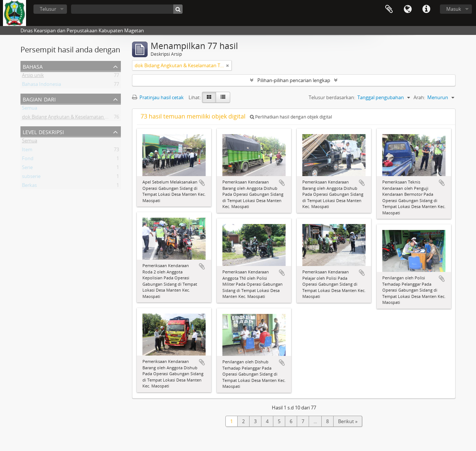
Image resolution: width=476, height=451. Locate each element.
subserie (31, 178)
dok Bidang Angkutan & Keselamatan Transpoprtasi (79, 118)
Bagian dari (39, 99)
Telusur (48, 9)
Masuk (454, 9)
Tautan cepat (426, 9)
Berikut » (348, 421)
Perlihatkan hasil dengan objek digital (291, 117)
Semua (30, 109)
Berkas (29, 186)
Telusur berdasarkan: (332, 97)
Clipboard (389, 9)
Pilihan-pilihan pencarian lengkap (294, 80)
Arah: (419, 97)
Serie (27, 169)
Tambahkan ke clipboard (202, 183)
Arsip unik (33, 77)
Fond (28, 160)
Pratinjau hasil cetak (158, 97)
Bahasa (408, 9)
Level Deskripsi (43, 131)
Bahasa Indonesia (41, 85)
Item (27, 151)
